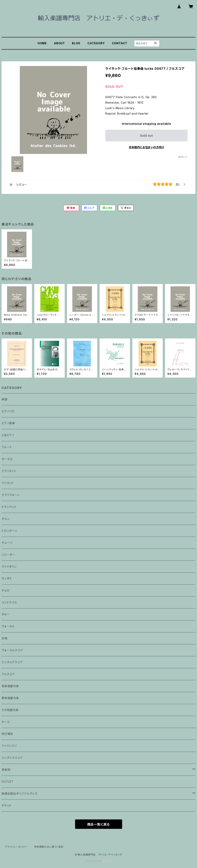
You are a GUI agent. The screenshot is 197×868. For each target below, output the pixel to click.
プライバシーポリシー (16, 847)
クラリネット (9, 471)
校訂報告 (7, 734)
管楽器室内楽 (10, 698)
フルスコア (8, 674)
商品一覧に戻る (99, 824)
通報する (183, 157)
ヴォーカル (8, 626)
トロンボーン (10, 531)
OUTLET (8, 782)
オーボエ (7, 459)
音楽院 (6, 770)
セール (6, 722)
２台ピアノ (8, 435)
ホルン (6, 519)
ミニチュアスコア (12, 662)
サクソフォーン (11, 495)
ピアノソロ (8, 411)
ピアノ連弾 (8, 423)
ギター (6, 614)
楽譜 (5, 399)
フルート (7, 447)
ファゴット (8, 483)
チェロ (5, 590)
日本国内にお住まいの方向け (146, 147)
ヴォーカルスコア (12, 650)
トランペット (9, 507)
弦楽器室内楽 (10, 686)
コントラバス (9, 602)
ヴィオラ (7, 578)
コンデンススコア (12, 758)
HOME (42, 43)
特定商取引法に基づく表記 (49, 847)
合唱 (5, 638)
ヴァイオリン (9, 566)
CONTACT (120, 43)
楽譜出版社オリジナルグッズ (19, 793)
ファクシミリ (9, 746)
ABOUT (59, 43)
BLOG (76, 43)
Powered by (99, 861)
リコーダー (8, 555)
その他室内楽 (10, 710)
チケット (7, 805)
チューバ (7, 543)
